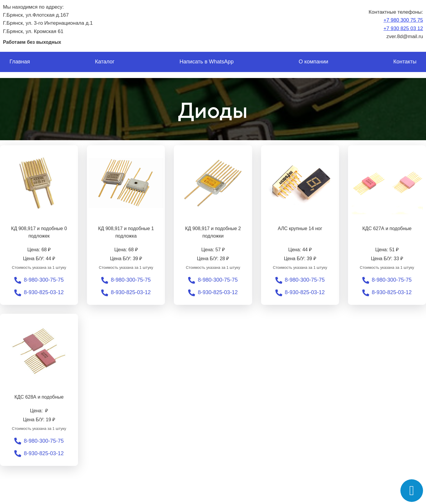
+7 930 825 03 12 (403, 28)
